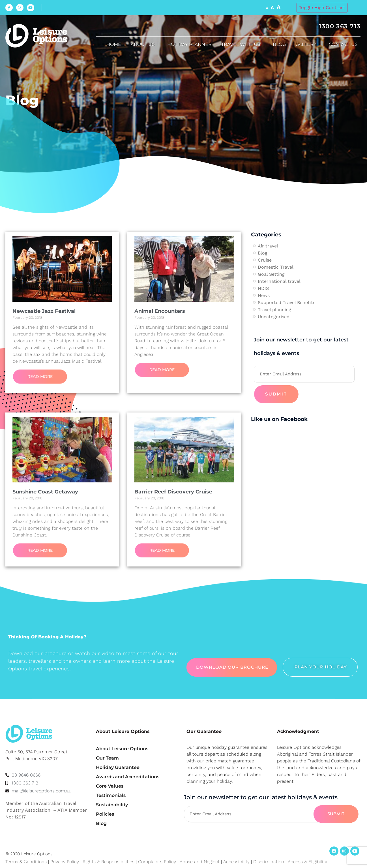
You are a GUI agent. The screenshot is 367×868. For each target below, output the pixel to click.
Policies (105, 814)
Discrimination (269, 862)
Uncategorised (274, 317)
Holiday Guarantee (118, 767)
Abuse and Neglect (200, 862)
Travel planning (274, 310)
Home (114, 44)
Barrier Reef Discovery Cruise (173, 492)
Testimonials (111, 795)
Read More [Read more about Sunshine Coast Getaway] (40, 550)
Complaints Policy (157, 862)
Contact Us (345, 44)
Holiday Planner (189, 44)
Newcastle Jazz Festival (44, 311)
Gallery (307, 44)
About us (144, 44)
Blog (279, 44)
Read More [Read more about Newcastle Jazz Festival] (40, 377)
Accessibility (236, 862)
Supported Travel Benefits (286, 302)
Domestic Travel (276, 267)
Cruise (265, 260)
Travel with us (242, 44)
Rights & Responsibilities (109, 862)
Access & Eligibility (307, 862)
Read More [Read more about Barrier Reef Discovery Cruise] (162, 550)
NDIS (263, 288)
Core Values (110, 786)
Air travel (268, 246)
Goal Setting (271, 274)
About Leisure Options (122, 749)
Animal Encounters (160, 311)
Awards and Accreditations (128, 777)
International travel (279, 281)
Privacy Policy (65, 862)
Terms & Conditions (26, 862)
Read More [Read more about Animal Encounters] (162, 370)
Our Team (107, 758)
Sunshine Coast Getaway (45, 492)
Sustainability (112, 805)
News (264, 295)
